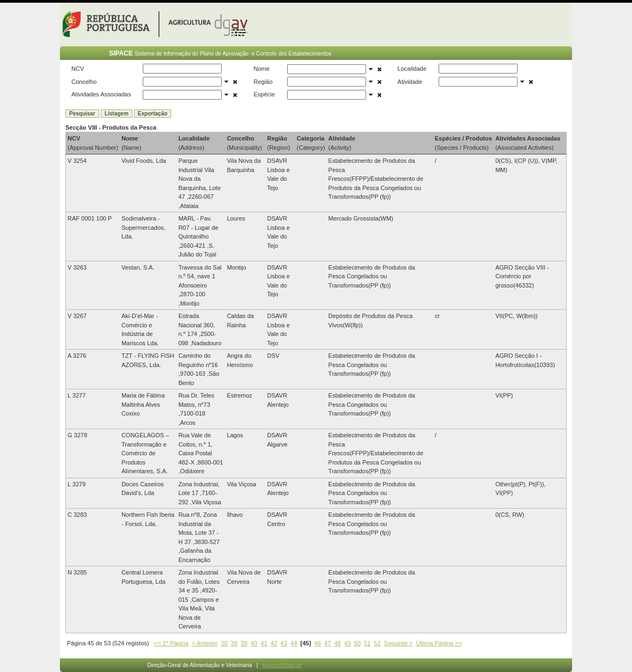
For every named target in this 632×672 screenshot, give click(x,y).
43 (284, 643)
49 (348, 643)
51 (367, 643)
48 (337, 643)
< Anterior (205, 643)
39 (244, 643)
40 (254, 643)
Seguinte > (399, 643)
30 (224, 643)
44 (294, 643)
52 (377, 643)
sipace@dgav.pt (282, 665)
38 (234, 643)
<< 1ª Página (171, 643)
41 (264, 643)
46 (318, 643)
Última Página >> (439, 643)
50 (357, 643)
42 (274, 643)
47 (327, 643)
